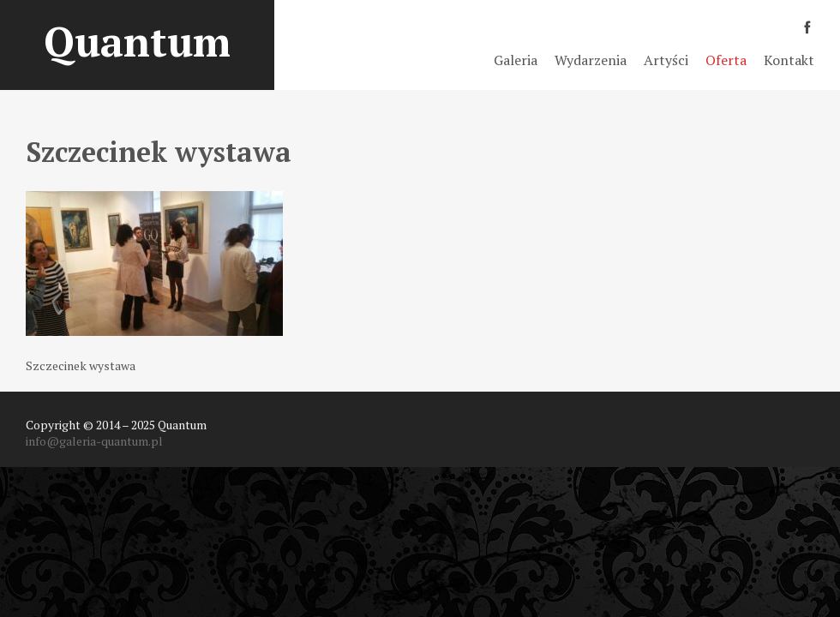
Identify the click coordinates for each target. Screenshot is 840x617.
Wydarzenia (591, 60)
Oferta (726, 60)
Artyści (666, 60)
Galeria (516, 60)
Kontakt (789, 60)
